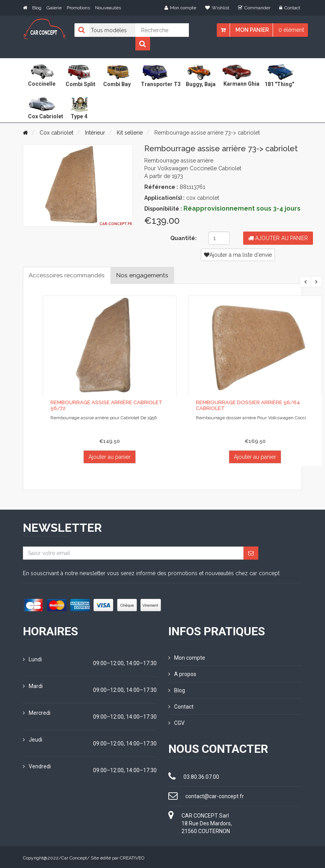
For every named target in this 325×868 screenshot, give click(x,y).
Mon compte (180, 8)
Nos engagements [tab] (146, 275)
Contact (290, 8)
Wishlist (217, 8)
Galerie (54, 8)
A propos (182, 674)
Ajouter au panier (278, 238)
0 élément (291, 30)
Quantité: (183, 238)
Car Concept (74, 856)
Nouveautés (108, 8)
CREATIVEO (132, 856)
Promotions (78, 8)
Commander (254, 8)
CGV (176, 721)
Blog (37, 8)
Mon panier (252, 30)
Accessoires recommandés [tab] (68, 275)
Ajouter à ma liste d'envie (238, 255)
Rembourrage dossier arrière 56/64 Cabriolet (247, 405)
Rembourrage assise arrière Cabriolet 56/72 (106, 405)
